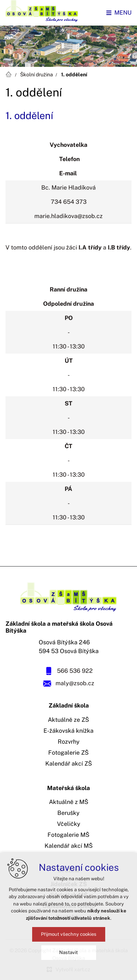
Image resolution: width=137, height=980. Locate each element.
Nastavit (68, 952)
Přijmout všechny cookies (69, 934)
